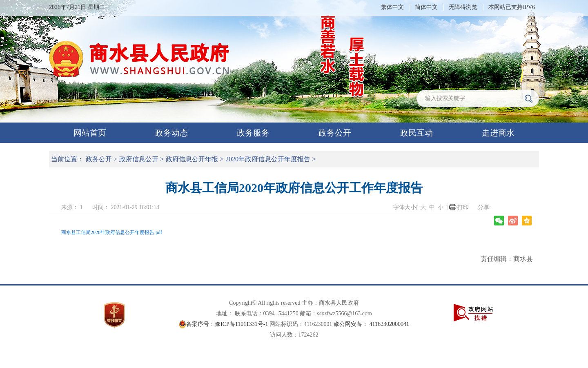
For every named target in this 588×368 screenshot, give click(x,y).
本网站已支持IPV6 (512, 7)
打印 (463, 207)
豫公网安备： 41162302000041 (371, 324)
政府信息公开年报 (192, 159)
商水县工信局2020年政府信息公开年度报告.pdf (112, 232)
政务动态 (171, 133)
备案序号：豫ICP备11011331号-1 (227, 324)
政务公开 (335, 133)
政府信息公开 (139, 159)
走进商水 (498, 133)
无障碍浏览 (463, 7)
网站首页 (90, 133)
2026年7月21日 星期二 (77, 7)
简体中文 (426, 7)
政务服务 (253, 133)
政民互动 (416, 133)
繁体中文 (392, 7)
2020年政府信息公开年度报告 (268, 159)
